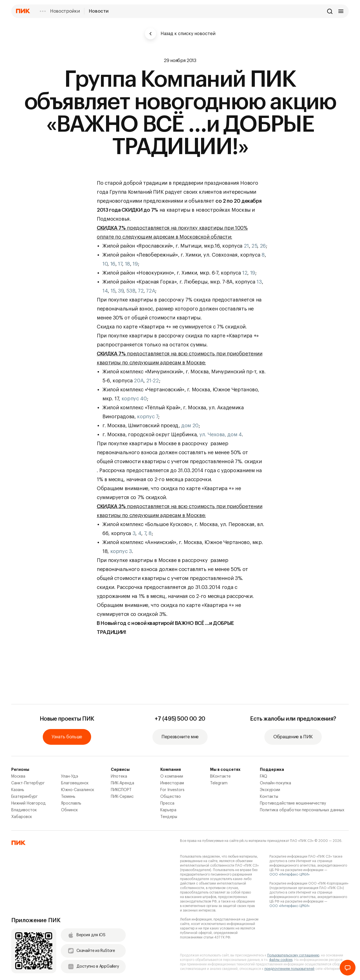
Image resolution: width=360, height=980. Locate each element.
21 (246, 246)
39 (121, 291)
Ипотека (119, 776)
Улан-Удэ (70, 776)
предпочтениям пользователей (289, 969)
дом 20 (190, 426)
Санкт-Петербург (28, 783)
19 (135, 264)
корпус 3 (121, 551)
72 (141, 291)
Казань (18, 790)
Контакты (269, 797)
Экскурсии (270, 790)
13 (259, 282)
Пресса (167, 803)
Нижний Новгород (29, 803)
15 (113, 291)
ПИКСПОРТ (121, 790)
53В (131, 291)
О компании (172, 776)
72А (150, 291)
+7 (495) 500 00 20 (180, 719)
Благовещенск (75, 783)
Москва (18, 776)
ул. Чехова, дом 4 (221, 435)
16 (113, 264)
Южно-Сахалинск (78, 790)
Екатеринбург (24, 797)
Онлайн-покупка (275, 783)
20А (139, 381)
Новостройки (65, 11)
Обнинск (69, 810)
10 (105, 264)
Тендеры (169, 817)
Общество (171, 797)
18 (127, 264)
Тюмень (68, 797)
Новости (99, 11)
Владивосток (24, 810)
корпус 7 (148, 417)
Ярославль (71, 803)
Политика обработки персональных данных (302, 810)
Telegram (219, 783)
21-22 (153, 381)
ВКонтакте (220, 776)
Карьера (168, 810)
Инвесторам (172, 783)
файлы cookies (281, 960)
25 (254, 246)
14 (105, 291)
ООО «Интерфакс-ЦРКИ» (290, 874)
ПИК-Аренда (122, 783)
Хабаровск (22, 817)
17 (120, 264)
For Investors (172, 790)
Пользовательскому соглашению (293, 955)
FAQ (264, 776)
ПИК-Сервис (122, 797)
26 (263, 246)
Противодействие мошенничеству (293, 803)
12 (245, 273)
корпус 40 (134, 399)
